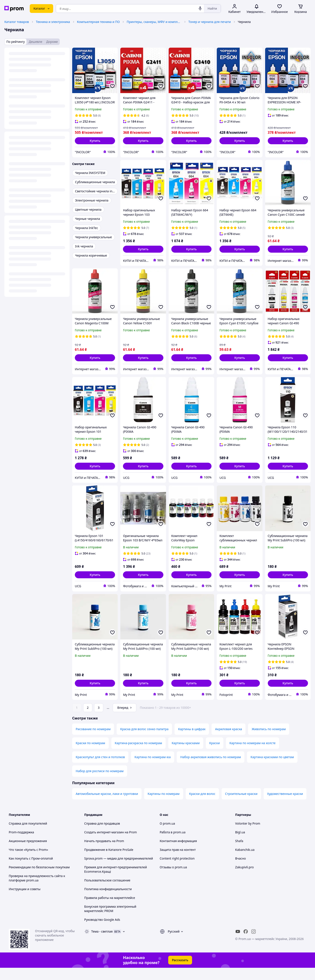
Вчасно (241, 871)
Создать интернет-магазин (104, 844)
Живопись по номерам (269, 741)
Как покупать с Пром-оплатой (31, 871)
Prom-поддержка (21, 844)
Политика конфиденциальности (108, 901)
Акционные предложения (28, 853)
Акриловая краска (228, 741)
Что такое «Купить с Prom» (28, 862)
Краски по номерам (90, 755)
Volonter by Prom (248, 836)
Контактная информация (178, 853)
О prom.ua (167, 836)
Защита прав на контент (178, 862)
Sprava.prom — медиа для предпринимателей (119, 871)
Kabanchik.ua (245, 862)
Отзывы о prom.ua (173, 879)
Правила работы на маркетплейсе (110, 910)
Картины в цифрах (192, 741)
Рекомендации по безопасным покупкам (39, 879)
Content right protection (177, 871)
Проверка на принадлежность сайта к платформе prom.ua (37, 890)
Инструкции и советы (25, 901)
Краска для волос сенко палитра (144, 741)
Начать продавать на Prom (104, 853)
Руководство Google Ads (102, 932)
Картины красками (186, 755)
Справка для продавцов (102, 836)
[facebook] (246, 944)
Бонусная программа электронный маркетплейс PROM (110, 921)
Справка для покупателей (28, 836)
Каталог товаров (17, 22)
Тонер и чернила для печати (210, 22)
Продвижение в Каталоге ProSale (109, 862)
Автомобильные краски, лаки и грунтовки (107, 806)
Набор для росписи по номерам (100, 783)
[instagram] (254, 944)
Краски (215, 755)
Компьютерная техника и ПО (98, 22)
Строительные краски (241, 806)
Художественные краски (285, 806)
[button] (95, 141)
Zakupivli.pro (244, 879)
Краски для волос (202, 806)
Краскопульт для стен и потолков (100, 769)
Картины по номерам (164, 806)
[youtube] (238, 944)
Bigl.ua (240, 844)
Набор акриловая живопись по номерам (211, 769)
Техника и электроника (53, 22)
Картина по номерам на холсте (253, 755)
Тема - (102, 944)
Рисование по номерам (93, 741)
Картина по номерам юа (153, 769)
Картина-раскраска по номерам (138, 755)
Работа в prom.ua (173, 844)
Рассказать (180, 972)
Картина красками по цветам (272, 769)
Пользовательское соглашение (107, 892)
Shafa (239, 853)
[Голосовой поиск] (200, 9)
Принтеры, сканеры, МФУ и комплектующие (154, 22)
